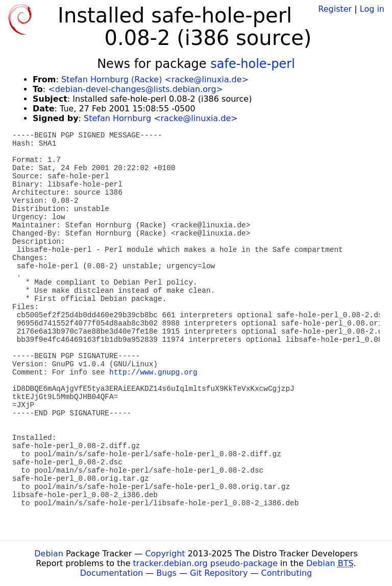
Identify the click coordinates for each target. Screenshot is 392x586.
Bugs (166, 573)
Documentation (112, 573)
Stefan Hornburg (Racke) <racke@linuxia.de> (155, 79)
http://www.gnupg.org (153, 372)
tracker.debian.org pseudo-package (205, 563)
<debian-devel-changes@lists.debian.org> (136, 89)
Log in (372, 9)
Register (335, 9)
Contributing (287, 573)
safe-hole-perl (253, 64)
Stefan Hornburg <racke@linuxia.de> (161, 118)
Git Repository (219, 573)
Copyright (165, 554)
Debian (49, 554)
